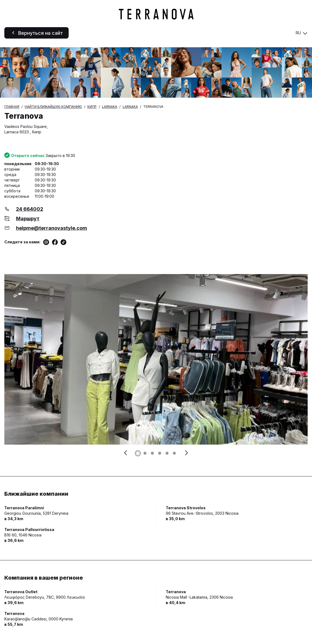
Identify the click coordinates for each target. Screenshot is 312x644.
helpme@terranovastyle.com (52, 228)
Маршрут (28, 219)
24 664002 (30, 209)
